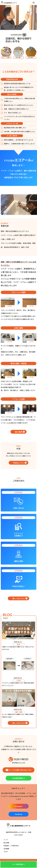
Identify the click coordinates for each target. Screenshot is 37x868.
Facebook (18, 814)
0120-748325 (18, 759)
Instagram (19, 806)
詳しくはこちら (19, 598)
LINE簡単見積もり (18, 778)
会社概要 (6, 849)
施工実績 (19, 432)
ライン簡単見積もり (19, 864)
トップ (6, 840)
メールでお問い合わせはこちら (18, 770)
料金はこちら (19, 463)
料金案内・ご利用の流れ (11, 846)
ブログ (6, 852)
